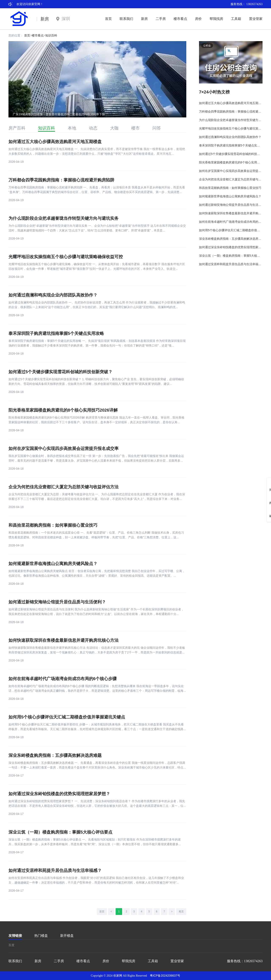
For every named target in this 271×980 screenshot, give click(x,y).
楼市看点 (180, 19)
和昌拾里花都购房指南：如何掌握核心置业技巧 (53, 525)
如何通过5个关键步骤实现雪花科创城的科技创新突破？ (60, 372)
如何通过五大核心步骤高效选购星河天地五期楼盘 (55, 142)
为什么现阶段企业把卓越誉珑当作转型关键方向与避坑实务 (64, 218)
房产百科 (17, 128)
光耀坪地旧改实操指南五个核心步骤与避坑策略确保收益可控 (66, 257)
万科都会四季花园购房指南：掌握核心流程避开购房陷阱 (61, 180)
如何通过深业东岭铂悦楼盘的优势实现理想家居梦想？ (59, 794)
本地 (72, 128)
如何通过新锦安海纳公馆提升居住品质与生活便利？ (57, 602)
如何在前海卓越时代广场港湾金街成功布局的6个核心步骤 (63, 679)
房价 (198, 19)
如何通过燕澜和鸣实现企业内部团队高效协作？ (53, 295)
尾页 (181, 912)
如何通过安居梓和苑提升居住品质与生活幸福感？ (55, 870)
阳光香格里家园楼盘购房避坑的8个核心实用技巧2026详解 (63, 410)
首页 (108, 19)
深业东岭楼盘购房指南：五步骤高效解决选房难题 (55, 755)
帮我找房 (216, 19)
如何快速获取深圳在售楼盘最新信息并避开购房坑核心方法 (64, 640)
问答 (157, 128)
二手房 (161, 19)
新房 (144, 19)
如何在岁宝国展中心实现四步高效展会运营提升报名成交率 (64, 448)
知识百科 (51, 35)
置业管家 (256, 19)
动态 (93, 128)
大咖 (114, 128)
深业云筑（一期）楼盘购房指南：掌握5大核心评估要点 (60, 832)
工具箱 (236, 19)
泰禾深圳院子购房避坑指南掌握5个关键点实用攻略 (56, 333)
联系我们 (126, 19)
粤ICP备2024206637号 (165, 976)
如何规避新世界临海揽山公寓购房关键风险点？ (53, 564)
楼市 (135, 128)
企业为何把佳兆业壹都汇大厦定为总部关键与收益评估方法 (64, 487)
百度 (11, 945)
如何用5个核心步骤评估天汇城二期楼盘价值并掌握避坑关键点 (67, 717)
